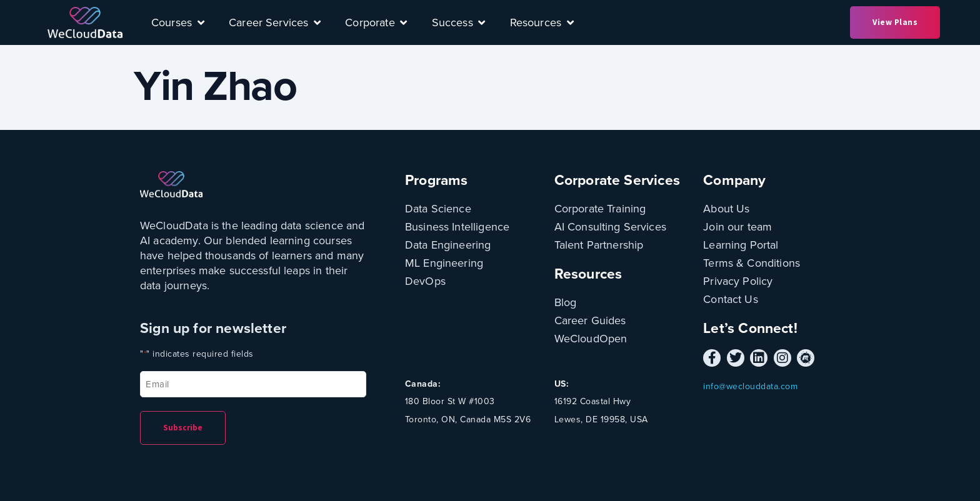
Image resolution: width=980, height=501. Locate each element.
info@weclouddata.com (750, 386)
